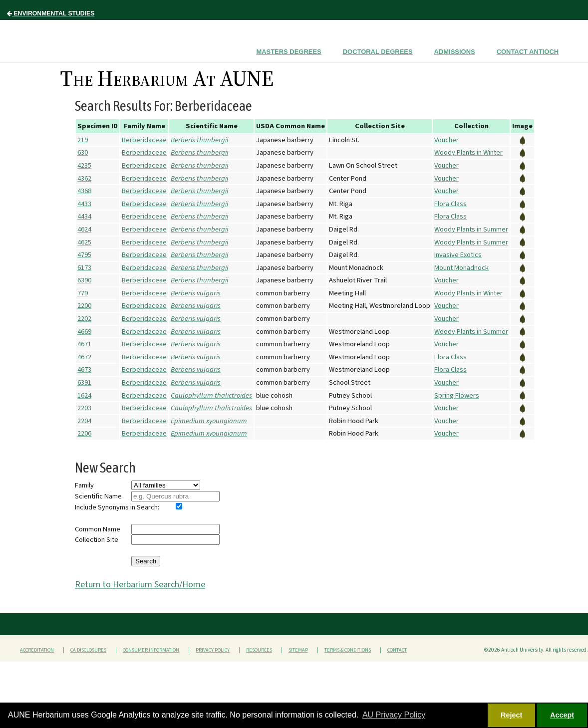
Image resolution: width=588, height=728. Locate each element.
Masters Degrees (289, 52)
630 (83, 152)
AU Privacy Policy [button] (394, 715)
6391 (84, 382)
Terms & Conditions (348, 650)
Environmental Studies (51, 13)
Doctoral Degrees (378, 52)
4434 (84, 216)
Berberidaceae (144, 140)
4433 (84, 204)
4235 (84, 165)
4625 (84, 242)
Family (84, 485)
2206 (84, 433)
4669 (84, 332)
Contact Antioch (528, 52)
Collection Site (97, 540)
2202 (84, 319)
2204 (84, 421)
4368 (84, 191)
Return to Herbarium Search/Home (140, 585)
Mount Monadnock (461, 268)
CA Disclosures (88, 650)
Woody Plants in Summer (471, 229)
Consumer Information (151, 650)
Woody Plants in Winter (468, 152)
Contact (397, 650)
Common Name (98, 529)
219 (83, 140)
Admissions (455, 52)
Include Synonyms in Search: (117, 507)
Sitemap (298, 650)
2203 (84, 408)
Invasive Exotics (458, 255)
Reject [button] (511, 715)
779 (83, 293)
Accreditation (37, 650)
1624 (84, 395)
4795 (84, 255)
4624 (84, 229)
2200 (84, 306)
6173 (84, 268)
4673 (84, 369)
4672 (84, 357)
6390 (84, 280)
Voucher (446, 140)
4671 (84, 344)
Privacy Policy (213, 650)
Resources (259, 650)
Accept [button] (562, 715)
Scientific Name (98, 496)
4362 (84, 178)
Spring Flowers (457, 395)
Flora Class (450, 204)
